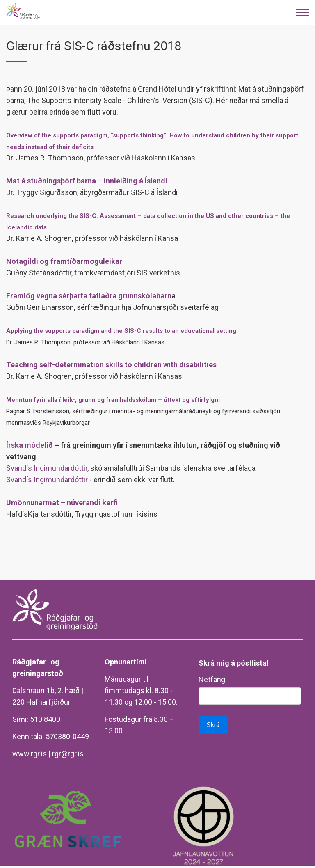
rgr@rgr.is (68, 754)
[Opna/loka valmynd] (302, 13)
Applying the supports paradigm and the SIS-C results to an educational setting (121, 331)
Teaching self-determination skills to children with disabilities (111, 365)
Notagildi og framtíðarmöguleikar (64, 261)
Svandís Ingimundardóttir (47, 468)
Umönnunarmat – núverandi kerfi (62, 503)
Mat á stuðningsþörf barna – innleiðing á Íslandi (87, 181)
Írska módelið (30, 445)
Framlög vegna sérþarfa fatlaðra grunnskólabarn (89, 296)
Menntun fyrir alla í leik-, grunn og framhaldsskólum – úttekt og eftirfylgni (113, 400)
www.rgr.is (30, 754)
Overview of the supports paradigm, (58, 135)
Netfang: (213, 679)
